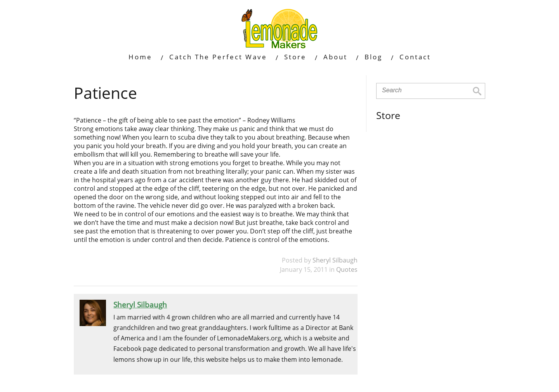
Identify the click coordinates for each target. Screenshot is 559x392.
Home (140, 57)
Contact (415, 57)
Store (295, 57)
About (335, 57)
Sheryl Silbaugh (335, 260)
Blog (373, 57)
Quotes (347, 269)
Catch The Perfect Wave (218, 57)
